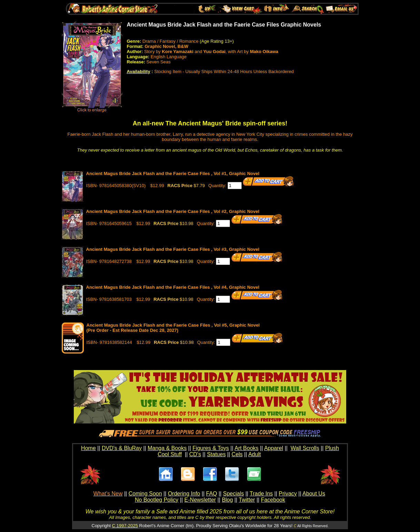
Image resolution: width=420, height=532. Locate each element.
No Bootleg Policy (157, 500)
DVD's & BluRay (122, 448)
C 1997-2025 (125, 526)
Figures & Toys (211, 448)
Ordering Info (184, 494)
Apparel (274, 448)
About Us (314, 494)
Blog (227, 500)
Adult (254, 454)
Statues (216, 454)
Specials (233, 494)
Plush (332, 448)
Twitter (247, 500)
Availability (139, 71)
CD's (195, 454)
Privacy (288, 494)
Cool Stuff (170, 454)
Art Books (246, 448)
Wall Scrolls (305, 448)
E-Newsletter (200, 500)
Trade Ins (261, 494)
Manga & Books (167, 448)
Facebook (273, 500)
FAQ (211, 494)
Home (88, 448)
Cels (237, 454)
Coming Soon (145, 494)
